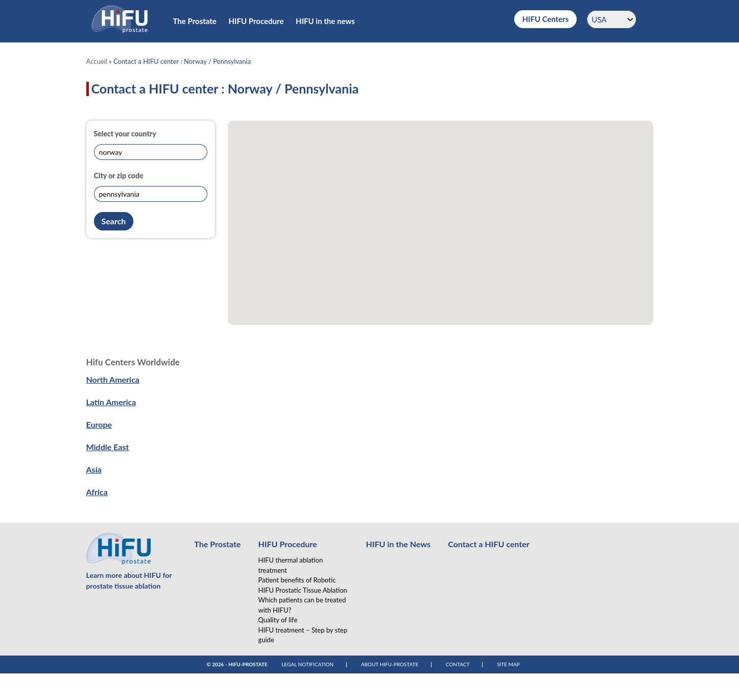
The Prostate (195, 21)
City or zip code (119, 176)
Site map (508, 664)
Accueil (97, 61)
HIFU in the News (398, 544)
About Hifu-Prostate (390, 664)
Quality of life (278, 620)
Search (114, 221)
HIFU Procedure (256, 21)
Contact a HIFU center (488, 544)
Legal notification (307, 664)
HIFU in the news (325, 21)
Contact (458, 664)
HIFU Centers (545, 19)
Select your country (125, 134)
